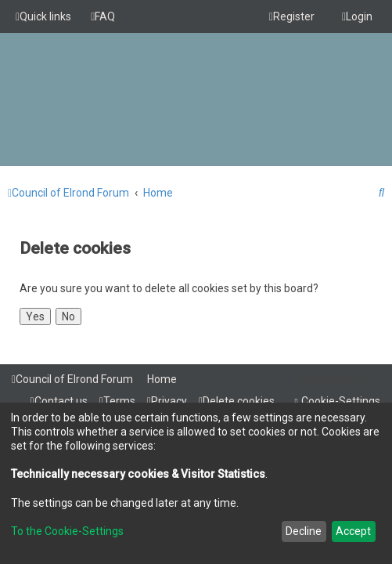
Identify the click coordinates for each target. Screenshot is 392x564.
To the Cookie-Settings (67, 531)
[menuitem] (103, 16)
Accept (353, 531)
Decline (304, 531)
